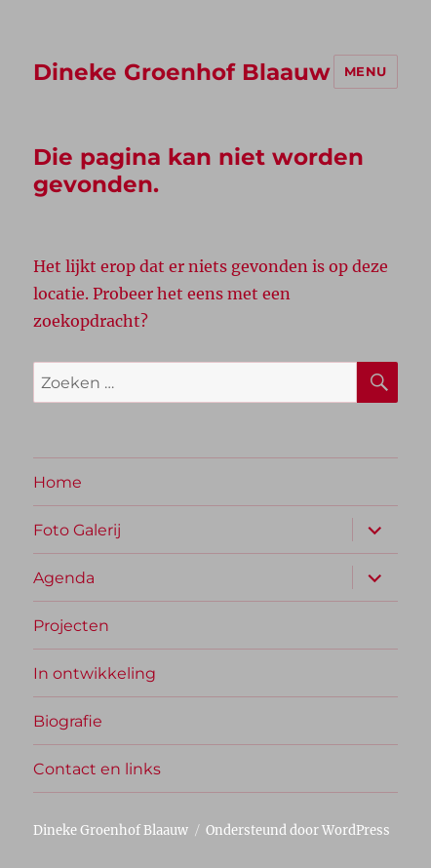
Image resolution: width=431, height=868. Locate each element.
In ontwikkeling (95, 673)
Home (58, 482)
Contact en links (97, 769)
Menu (366, 71)
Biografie (68, 721)
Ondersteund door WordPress (298, 830)
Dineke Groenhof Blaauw (182, 72)
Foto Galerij (77, 530)
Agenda (64, 578)
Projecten (71, 626)
